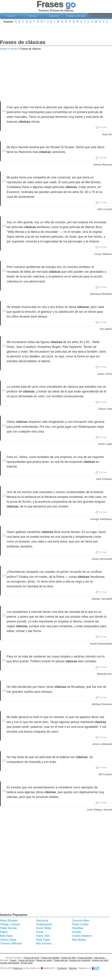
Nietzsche (42, 921)
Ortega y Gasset (10, 924)
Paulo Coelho (80, 924)
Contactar (62, 968)
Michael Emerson (102, 704)
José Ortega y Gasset (99, 810)
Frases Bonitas (85, 958)
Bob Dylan (6, 936)
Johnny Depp (8, 940)
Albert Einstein (9, 921)
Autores (54, 16)
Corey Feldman (103, 254)
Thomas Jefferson (11, 943)
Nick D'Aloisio (104, 479)
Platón (4, 932)
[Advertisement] (56, 31)
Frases (11, 16)
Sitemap (73, 968)
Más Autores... (45, 943)
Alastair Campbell (102, 599)
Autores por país (100, 960)
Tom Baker (106, 329)
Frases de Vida (68, 958)
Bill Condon (105, 774)
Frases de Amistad (50, 958)
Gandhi (77, 932)
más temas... (100, 958)
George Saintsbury (101, 519)
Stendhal (78, 928)
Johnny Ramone (102, 165)
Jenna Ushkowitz (102, 744)
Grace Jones (105, 374)
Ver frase (101, 127)
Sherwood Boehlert (101, 294)
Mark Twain (43, 940)
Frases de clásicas (23, 42)
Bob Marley (79, 940)
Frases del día (76, 16)
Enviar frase (27, 963)
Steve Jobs (43, 936)
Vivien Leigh (105, 444)
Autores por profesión (80, 960)
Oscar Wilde (44, 928)
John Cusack (104, 209)
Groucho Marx (81, 921)
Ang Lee (107, 134)
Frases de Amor (31, 958)
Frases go (18, 968)
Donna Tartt (105, 409)
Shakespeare (44, 924)
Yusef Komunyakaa (101, 644)
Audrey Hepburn (82, 936)
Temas (32, 16)
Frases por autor (44, 960)
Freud (40, 932)
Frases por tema (26, 960)
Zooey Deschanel (102, 559)
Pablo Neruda (8, 928)
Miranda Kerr (104, 674)
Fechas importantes (10, 963)
